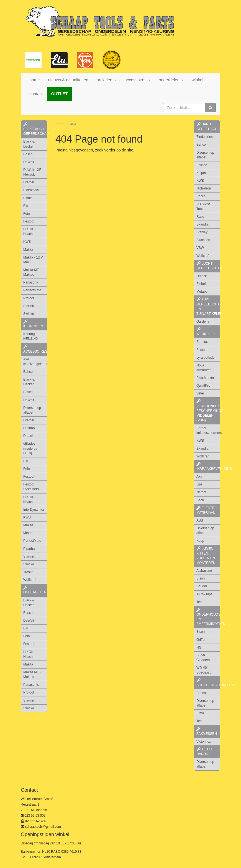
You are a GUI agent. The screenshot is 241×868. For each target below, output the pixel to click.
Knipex (202, 173)
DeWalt (29, 162)
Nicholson (204, 188)
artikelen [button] (107, 80)
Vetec (201, 393)
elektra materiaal (207, 510)
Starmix (29, 306)
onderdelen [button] (171, 80)
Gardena (203, 322)
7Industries (205, 137)
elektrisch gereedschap (35, 129)
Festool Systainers (31, 487)
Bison (201, 578)
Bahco (28, 372)
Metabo (29, 533)
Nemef (201, 492)
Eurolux (202, 342)
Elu (26, 206)
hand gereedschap (208, 127)
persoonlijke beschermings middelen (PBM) (208, 411)
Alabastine (204, 571)
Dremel (29, 182)
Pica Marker (205, 378)
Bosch (28, 154)
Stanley (202, 232)
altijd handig (204, 752)
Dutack (28, 436)
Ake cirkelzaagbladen (35, 362)
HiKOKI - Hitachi (30, 231)
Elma (200, 713)
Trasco (28, 572)
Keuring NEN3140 (30, 336)
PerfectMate (32, 290)
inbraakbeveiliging (208, 467)
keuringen (33, 324)
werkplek (206, 332)
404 (73, 124)
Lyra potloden (206, 358)
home (35, 80)
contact (36, 94)
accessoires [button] (138, 80)
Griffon (201, 640)
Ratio (200, 217)
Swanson (203, 240)
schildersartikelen (208, 683)
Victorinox (204, 742)
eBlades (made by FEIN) (30, 448)
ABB (200, 520)
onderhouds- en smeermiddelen (208, 617)
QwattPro (203, 386)
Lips (199, 484)
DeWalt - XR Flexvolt (32, 172)
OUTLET (59, 94)
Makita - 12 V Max (33, 260)
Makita (28, 250)
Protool (29, 298)
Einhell (28, 198)
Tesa (200, 602)
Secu (200, 500)
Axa (199, 477)
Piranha (29, 549)
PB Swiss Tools (203, 207)
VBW (200, 248)
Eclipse (202, 165)
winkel (198, 80)
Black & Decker (29, 144)
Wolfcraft (30, 580)
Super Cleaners (203, 658)
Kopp (200, 541)
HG (199, 647)
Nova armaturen (204, 368)
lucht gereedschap (208, 266)
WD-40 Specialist (203, 670)
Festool (29, 221)
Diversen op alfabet (32, 410)
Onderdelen (35, 590)
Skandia (202, 224)
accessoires (35, 349)
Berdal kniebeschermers (208, 430)
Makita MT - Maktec (32, 272)
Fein (26, 214)
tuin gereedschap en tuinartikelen (208, 306)
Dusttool (29, 428)
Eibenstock (31, 190)
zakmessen (207, 731)
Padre (201, 196)
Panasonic (31, 282)
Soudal (202, 586)
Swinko (29, 314)
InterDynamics (34, 510)
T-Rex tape (205, 594)
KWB (27, 242)
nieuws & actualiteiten (68, 80)
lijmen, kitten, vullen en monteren (206, 556)
